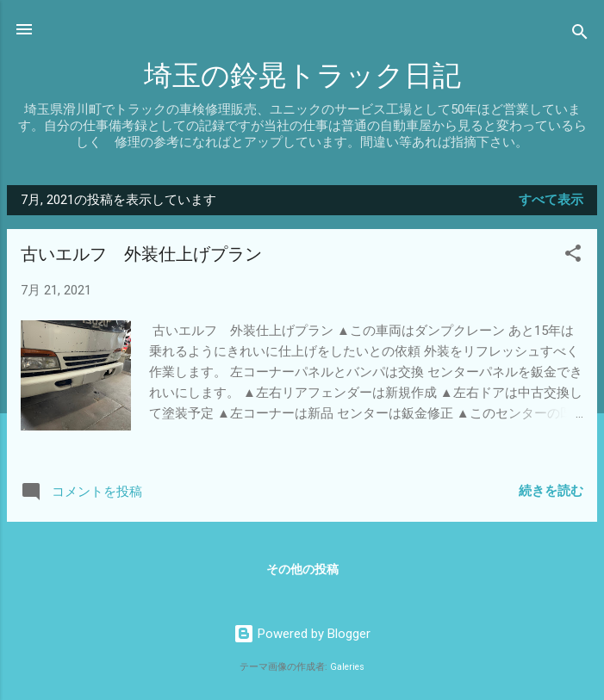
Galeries (347, 667)
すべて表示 (551, 200)
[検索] (580, 35)
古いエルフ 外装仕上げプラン (141, 254)
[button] (573, 256)
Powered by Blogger (302, 634)
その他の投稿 (302, 569)
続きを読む (551, 491)
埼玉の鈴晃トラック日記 (302, 76)
